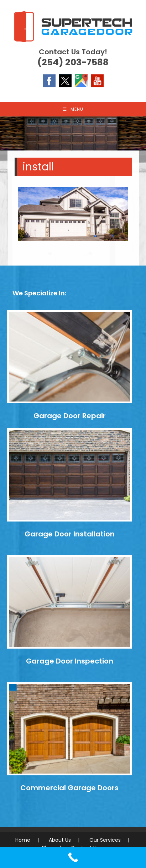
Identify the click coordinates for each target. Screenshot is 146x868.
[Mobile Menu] (73, 109)
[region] (73, 133)
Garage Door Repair (70, 416)
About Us (60, 840)
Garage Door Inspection (70, 661)
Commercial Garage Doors (69, 788)
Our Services (105, 840)
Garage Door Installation (70, 534)
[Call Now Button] (73, 857)
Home (23, 840)
